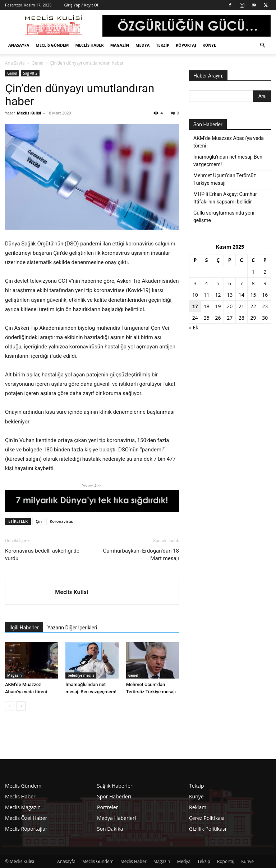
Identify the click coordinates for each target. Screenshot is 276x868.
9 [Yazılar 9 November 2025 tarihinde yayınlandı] (265, 283)
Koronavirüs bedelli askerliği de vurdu (42, 555)
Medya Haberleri (116, 818)
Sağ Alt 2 (30, 73)
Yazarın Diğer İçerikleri (72, 628)
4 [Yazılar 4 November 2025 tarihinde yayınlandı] (207, 283)
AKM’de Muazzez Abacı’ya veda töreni (229, 142)
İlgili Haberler (24, 628)
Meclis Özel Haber (26, 818)
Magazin (120, 45)
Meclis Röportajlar (26, 829)
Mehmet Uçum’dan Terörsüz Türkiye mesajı (225, 179)
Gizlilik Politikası (208, 829)
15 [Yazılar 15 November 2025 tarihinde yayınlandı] (253, 295)
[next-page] (21, 706)
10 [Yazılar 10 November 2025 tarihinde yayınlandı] (195, 295)
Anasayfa (19, 45)
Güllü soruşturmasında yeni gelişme (224, 217)
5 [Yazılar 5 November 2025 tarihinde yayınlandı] (218, 283)
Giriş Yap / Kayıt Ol (81, 5)
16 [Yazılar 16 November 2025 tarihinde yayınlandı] (265, 295)
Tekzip (163, 45)
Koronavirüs (61, 521)
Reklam (198, 807)
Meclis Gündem (52, 45)
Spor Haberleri (114, 796)
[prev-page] (10, 706)
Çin (39, 521)
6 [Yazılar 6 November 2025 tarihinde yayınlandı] (230, 283)
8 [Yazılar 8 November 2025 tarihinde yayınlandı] (253, 283)
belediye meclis (81, 675)
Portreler (107, 807)
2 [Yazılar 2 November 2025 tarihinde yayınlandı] (265, 272)
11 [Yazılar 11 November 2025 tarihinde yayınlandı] (207, 295)
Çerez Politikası (207, 818)
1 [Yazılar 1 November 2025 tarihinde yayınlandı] (253, 272)
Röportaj (186, 45)
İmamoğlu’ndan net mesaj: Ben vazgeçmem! (228, 161)
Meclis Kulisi (29, 113)
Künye (210, 45)
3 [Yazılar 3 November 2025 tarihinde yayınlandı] (195, 283)
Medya (142, 45)
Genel (38, 63)
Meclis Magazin (23, 807)
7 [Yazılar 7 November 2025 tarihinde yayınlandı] (241, 283)
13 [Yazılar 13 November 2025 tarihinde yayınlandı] (230, 295)
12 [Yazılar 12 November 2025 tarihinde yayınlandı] (218, 295)
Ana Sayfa (15, 63)
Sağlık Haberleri (115, 786)
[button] (262, 45)
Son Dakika (110, 829)
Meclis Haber (89, 45)
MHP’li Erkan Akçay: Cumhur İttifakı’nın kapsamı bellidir (225, 198)
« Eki (194, 327)
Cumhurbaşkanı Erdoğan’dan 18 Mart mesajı (141, 555)
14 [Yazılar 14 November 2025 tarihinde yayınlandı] (241, 295)
